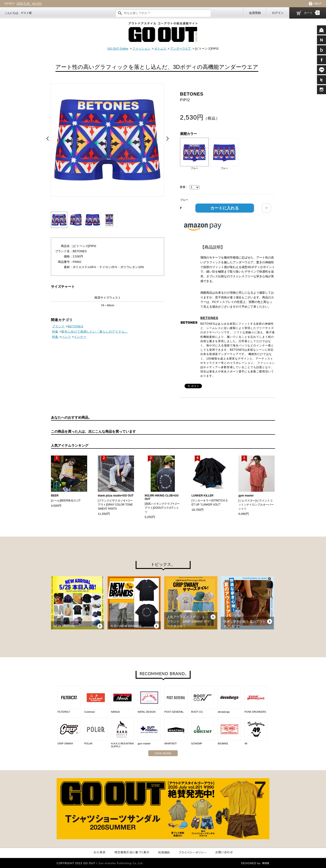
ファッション (142, 49)
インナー (80, 337)
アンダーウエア (181, 49)
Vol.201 (29, 4)
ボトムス (161, 49)
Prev (48, 139)
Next (168, 139)
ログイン (278, 13)
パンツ (66, 337)
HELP (318, 4)
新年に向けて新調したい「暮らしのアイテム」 (95, 332)
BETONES (209, 318)
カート (312, 13)
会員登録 (255, 13)
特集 (55, 332)
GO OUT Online (118, 49)
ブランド (58, 326)
